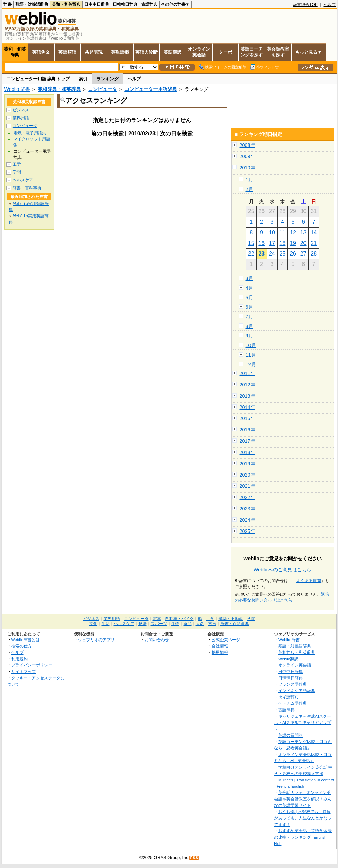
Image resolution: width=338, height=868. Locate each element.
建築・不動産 (231, 619)
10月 (251, 345)
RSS (194, 858)
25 (283, 254)
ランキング (107, 79)
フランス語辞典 (293, 684)
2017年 (247, 441)
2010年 (247, 168)
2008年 (247, 145)
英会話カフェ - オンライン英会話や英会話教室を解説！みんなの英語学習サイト (303, 799)
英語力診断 (146, 52)
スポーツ (159, 624)
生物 (175, 624)
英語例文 (41, 52)
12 (293, 232)
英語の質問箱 (290, 735)
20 (303, 243)
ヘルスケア (23, 180)
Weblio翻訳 (288, 659)
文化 (93, 624)
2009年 (247, 156)
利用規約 (19, 659)
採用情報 (220, 652)
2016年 (247, 430)
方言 (212, 624)
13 (303, 232)
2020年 (247, 475)
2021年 (247, 486)
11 (283, 232)
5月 (249, 298)
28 (314, 254)
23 (261, 254)
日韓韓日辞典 (125, 4)
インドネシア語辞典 (297, 691)
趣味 (143, 624)
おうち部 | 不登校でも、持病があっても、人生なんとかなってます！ (303, 818)
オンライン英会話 (199, 52)
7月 (249, 317)
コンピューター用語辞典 (151, 89)
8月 (249, 326)
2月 (249, 189)
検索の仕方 (22, 646)
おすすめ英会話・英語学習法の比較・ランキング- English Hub (303, 837)
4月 (249, 288)
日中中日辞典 (97, 4)
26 (293, 254)
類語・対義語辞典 (32, 4)
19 (293, 243)
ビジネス (21, 110)
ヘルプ (330, 5)
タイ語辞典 (288, 697)
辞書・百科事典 (27, 188)
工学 (17, 164)
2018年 (247, 452)
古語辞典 (149, 4)
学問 (17, 172)
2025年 (247, 531)
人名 (200, 624)
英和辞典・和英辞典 (59, 89)
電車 (157, 619)
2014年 (247, 407)
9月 (249, 336)
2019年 (247, 464)
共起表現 (94, 52)
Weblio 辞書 (17, 89)
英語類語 (67, 52)
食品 (188, 624)
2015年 (247, 418)
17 (272, 243)
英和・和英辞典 (66, 4)
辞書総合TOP (305, 5)
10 (272, 232)
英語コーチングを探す (252, 52)
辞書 (8, 4)
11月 (251, 355)
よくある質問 (309, 581)
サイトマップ (24, 671)
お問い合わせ (157, 640)
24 (272, 254)
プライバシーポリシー (32, 665)
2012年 (247, 385)
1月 (249, 180)
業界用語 (21, 118)
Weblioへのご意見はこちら (283, 570)
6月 (249, 307)
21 (314, 243)
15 (251, 243)
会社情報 (220, 646)
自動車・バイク (179, 619)
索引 (83, 79)
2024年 (247, 520)
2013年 (247, 396)
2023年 (247, 509)
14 (314, 232)
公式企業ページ (226, 640)
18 (283, 243)
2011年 (247, 373)
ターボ (225, 52)
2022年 (247, 497)
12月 (251, 364)
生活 (106, 624)
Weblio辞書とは (25, 640)
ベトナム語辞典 (293, 703)
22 (251, 254)
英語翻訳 (173, 52)
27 (303, 254)
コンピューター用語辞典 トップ (38, 79)
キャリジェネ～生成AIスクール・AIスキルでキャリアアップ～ (303, 722)
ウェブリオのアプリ (96, 640)
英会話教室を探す (278, 52)
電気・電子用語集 (30, 133)
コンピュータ (103, 89)
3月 (249, 278)
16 (261, 243)
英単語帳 (120, 52)
